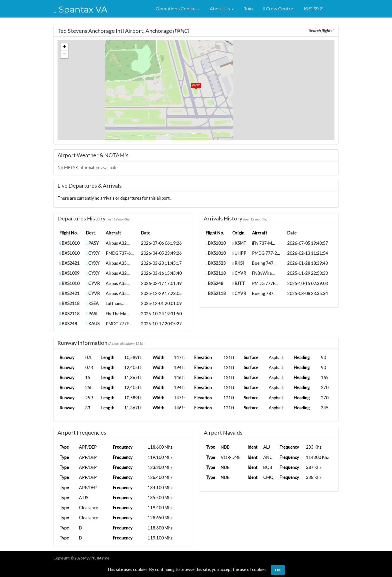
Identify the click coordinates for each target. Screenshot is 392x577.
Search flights (322, 31)
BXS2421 (69, 263)
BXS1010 (69, 243)
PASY (92, 243)
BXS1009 (69, 273)
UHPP (239, 253)
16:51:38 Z (313, 9)
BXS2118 (69, 303)
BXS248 (68, 324)
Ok (278, 570)
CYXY (93, 253)
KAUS (93, 324)
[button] (177, 9)
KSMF (239, 243)
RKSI (238, 263)
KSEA (92, 303)
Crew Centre (278, 9)
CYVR (93, 283)
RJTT (239, 283)
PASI (92, 314)
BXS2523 (216, 263)
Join (248, 9)
